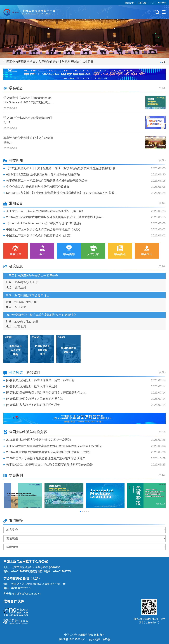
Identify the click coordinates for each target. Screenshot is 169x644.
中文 (152, 3)
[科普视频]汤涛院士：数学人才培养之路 (32, 386)
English (162, 3)
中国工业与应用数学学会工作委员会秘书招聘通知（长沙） (44, 229)
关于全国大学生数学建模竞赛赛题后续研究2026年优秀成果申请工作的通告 (54, 446)
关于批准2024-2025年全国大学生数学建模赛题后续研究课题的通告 (50, 465)
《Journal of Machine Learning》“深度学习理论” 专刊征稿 (44, 223)
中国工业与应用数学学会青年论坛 (27, 295)
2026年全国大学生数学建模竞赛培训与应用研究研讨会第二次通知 (49, 452)
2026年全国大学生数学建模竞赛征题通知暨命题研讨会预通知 (46, 458)
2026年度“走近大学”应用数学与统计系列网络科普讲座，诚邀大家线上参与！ (55, 217)
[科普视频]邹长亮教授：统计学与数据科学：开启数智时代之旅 (46, 393)
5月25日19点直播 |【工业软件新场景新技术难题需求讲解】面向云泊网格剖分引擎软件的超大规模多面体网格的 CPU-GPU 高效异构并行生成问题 (62, 193)
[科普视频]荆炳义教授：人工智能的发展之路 (35, 399)
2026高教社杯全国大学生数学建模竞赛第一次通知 (38, 440)
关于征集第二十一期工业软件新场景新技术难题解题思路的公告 (47, 181)
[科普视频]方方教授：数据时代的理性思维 (33, 405)
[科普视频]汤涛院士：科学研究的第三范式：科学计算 (40, 380)
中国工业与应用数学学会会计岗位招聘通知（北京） (40, 235)
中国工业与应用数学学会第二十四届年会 (32, 276)
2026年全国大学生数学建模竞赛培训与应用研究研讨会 (41, 315)
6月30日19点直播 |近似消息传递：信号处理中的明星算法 (43, 174)
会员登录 (129, 3)
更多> (162, 88)
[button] (80, 512)
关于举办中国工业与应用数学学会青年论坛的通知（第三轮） (45, 211)
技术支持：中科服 (100, 639)
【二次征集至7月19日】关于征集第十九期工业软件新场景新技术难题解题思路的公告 (61, 168)
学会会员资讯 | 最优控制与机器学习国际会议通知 (38, 187)
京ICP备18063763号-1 (72, 639)
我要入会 (142, 3)
